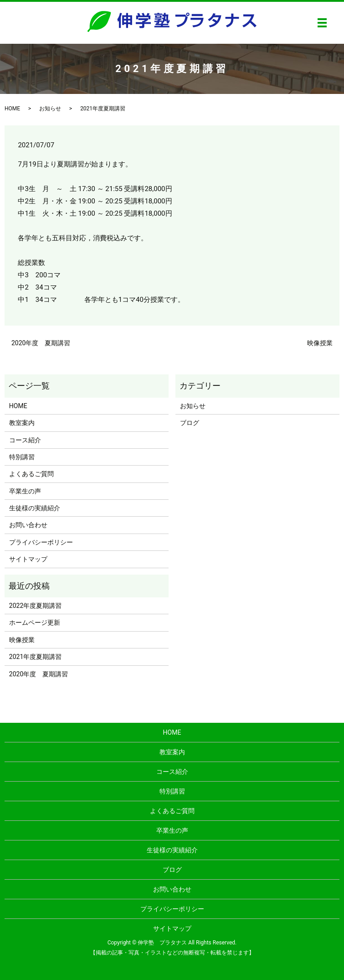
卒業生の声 (25, 491)
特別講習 (22, 457)
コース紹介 (25, 440)
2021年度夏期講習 (35, 657)
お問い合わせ (28, 525)
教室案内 (22, 423)
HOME (12, 109)
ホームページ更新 (35, 622)
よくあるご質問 (31, 474)
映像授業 (320, 343)
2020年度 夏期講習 (41, 343)
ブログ (190, 423)
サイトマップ (28, 559)
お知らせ (50, 109)
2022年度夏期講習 (35, 606)
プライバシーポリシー (41, 542)
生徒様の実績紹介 (35, 508)
